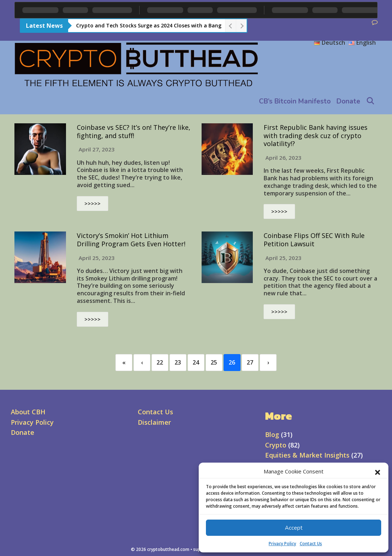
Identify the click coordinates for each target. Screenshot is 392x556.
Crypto (276, 445)
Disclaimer (154, 422)
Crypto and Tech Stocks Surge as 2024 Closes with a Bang (149, 25)
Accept (294, 528)
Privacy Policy (282, 544)
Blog (272, 434)
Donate (348, 101)
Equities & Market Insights (307, 455)
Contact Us (311, 544)
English (362, 43)
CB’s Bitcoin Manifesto (295, 101)
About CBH (28, 412)
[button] (378, 472)
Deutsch (330, 43)
